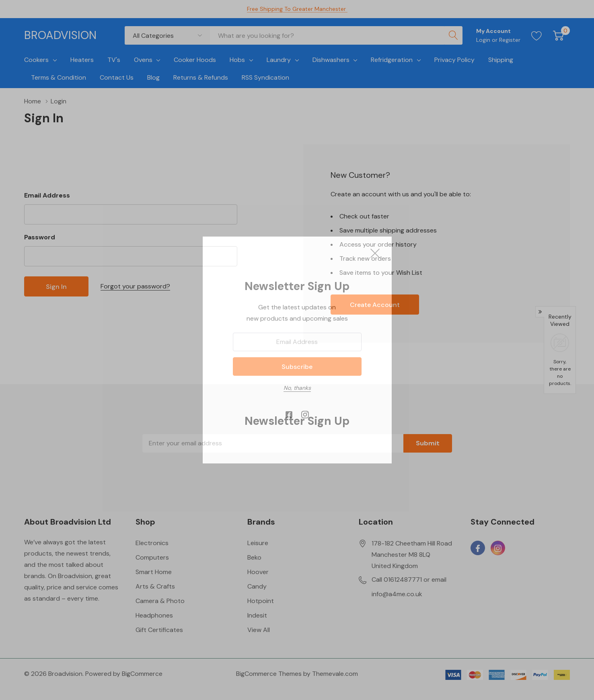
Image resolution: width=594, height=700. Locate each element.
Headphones (154, 615)
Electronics (152, 543)
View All (259, 630)
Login (484, 40)
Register (510, 40)
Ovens (143, 60)
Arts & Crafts (155, 586)
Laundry (279, 60)
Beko (254, 557)
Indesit (257, 615)
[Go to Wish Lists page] (537, 35)
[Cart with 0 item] (558, 35)
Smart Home (154, 572)
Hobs (237, 60)
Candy (257, 586)
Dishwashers (331, 60)
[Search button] (453, 35)
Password (40, 237)
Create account (375, 305)
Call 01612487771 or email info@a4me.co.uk (409, 587)
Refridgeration (392, 60)
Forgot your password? (135, 286)
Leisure (258, 543)
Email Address (47, 195)
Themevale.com (335, 674)
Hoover (258, 572)
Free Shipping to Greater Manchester (297, 9)
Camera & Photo (160, 601)
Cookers (36, 60)
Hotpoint (261, 601)
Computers (152, 557)
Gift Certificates (159, 630)
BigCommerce (142, 674)
